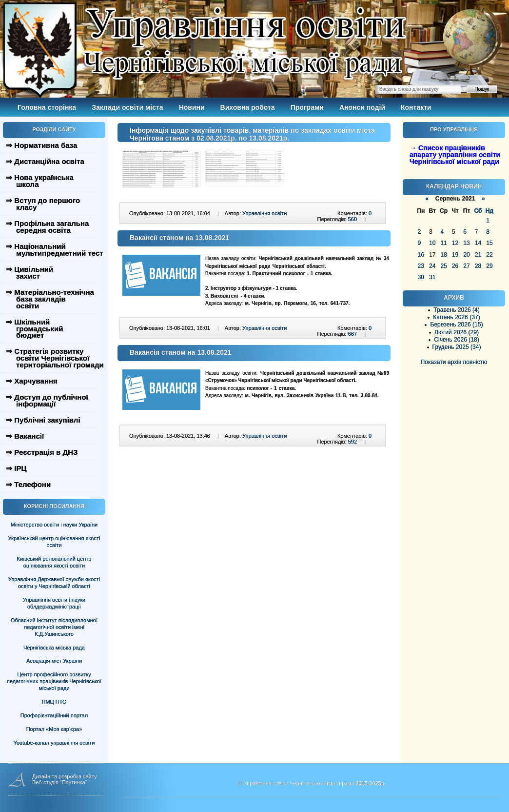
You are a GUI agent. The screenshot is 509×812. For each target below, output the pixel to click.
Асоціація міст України (54, 661)
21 (478, 255)
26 (455, 266)
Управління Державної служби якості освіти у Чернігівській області (54, 583)
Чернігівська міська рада (54, 648)
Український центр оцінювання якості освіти (54, 542)
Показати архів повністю (454, 362)
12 (455, 243)
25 (443, 266)
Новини (192, 107)
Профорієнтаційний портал (54, 715)
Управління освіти (264, 213)
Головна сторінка (47, 107)
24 (432, 266)
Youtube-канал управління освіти (54, 743)
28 (478, 266)
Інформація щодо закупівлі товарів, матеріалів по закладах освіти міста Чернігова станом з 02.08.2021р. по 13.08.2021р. (252, 134)
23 (421, 266)
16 (421, 255)
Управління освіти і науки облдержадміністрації (54, 603)
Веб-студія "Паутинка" (60, 782)
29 (489, 266)
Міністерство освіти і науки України (54, 525)
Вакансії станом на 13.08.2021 (179, 238)
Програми (307, 107)
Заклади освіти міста (127, 107)
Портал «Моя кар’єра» (54, 729)
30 (421, 277)
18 (443, 255)
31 (432, 277)
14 (478, 243)
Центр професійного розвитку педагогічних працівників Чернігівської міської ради (54, 681)
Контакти (416, 107)
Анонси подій (362, 107)
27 (466, 266)
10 (432, 243)
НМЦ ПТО (54, 702)
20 (466, 255)
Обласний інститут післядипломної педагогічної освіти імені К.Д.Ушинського (54, 627)
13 (466, 243)
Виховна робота (248, 107)
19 (455, 255)
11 (443, 243)
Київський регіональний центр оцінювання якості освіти (54, 562)
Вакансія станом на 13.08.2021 (181, 352)
